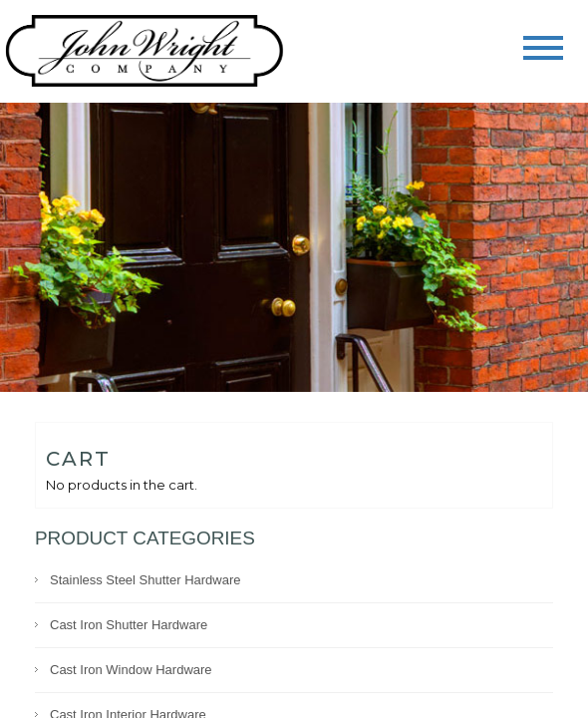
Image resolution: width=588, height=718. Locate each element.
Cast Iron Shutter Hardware (129, 625)
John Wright (145, 52)
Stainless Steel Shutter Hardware (145, 580)
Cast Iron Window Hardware (131, 670)
